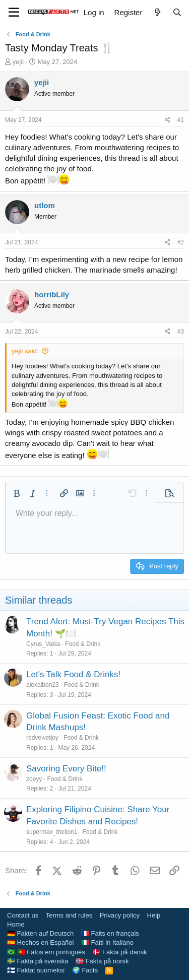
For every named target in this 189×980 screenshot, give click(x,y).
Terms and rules (69, 915)
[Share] (168, 120)
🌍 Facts (85, 970)
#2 (181, 242)
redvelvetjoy (42, 738)
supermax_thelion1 (52, 832)
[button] (17, 493)
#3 (181, 332)
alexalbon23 (43, 685)
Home (16, 924)
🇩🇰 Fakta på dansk (120, 952)
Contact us (23, 915)
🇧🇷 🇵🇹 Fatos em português (46, 952)
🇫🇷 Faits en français (110, 933)
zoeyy (34, 779)
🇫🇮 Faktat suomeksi (36, 970)
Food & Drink (83, 644)
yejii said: (25, 351)
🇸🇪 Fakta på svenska (38, 961)
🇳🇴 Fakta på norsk (102, 961)
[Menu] (14, 13)
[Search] (177, 12)
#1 (181, 120)
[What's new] (157, 12)
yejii (18, 62)
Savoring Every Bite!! (66, 769)
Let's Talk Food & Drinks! (73, 674)
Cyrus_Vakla (43, 644)
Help (154, 915)
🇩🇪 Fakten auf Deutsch (40, 933)
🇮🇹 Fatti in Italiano (107, 942)
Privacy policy (120, 915)
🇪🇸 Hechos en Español (40, 942)
